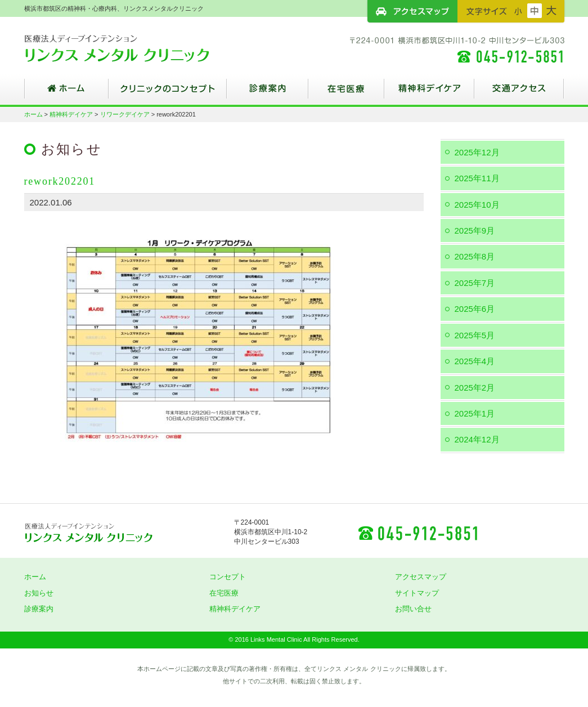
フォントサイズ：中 (535, 11)
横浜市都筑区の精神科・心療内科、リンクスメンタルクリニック (137, 48)
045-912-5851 (418, 533)
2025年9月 (475, 231)
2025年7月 (475, 283)
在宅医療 (346, 93)
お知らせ (39, 593)
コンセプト (228, 577)
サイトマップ (417, 593)
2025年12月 (477, 152)
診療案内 (268, 93)
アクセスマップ (412, 11)
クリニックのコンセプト (168, 93)
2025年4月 (475, 361)
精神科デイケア (429, 93)
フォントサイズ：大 (551, 11)
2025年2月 (475, 388)
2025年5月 (475, 335)
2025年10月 (477, 205)
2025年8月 (475, 256)
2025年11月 (477, 178)
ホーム (66, 93)
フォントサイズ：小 (518, 11)
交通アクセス (519, 93)
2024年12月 (477, 439)
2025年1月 (475, 413)
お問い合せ (413, 609)
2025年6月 (475, 309)
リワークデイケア (125, 114)
